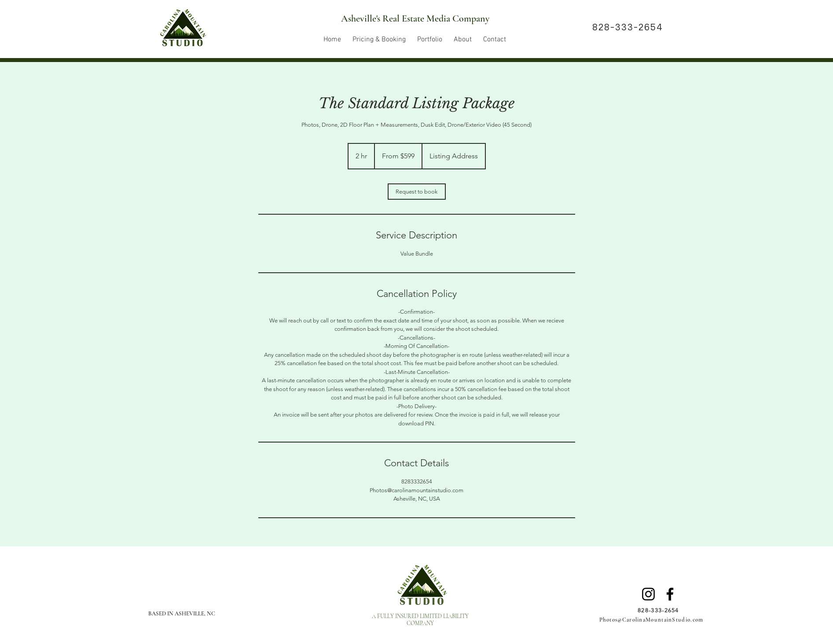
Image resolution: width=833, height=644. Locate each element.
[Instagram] (648, 594)
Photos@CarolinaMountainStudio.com (651, 620)
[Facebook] (670, 594)
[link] (417, 192)
